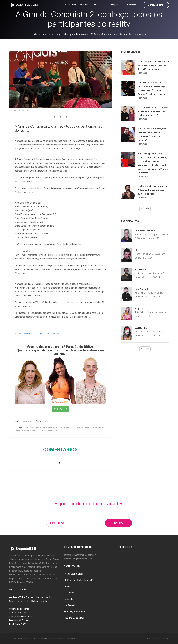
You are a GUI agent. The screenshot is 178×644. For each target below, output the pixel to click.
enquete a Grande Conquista (26, 334)
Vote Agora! (60, 409)
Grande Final (156, 5)
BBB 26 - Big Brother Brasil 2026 (79, 580)
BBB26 (67, 586)
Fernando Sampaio (145, 231)
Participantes (115, 5)
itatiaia (47, 421)
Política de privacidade (158, 638)
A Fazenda (69, 593)
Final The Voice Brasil (74, 618)
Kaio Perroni (141, 289)
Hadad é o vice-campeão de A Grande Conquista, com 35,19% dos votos (153, 190)
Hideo (138, 250)
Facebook (125, 547)
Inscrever (119, 523)
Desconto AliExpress (19, 620)
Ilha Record (69, 605)
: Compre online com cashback (31, 597)
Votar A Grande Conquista (77, 5)
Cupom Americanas (18, 613)
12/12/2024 (143, 73)
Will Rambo (141, 328)
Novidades (132, 5)
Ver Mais (145, 209)
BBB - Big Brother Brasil (75, 612)
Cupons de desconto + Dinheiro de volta (28, 601)
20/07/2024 (143, 98)
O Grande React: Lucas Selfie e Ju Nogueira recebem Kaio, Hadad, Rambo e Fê (153, 111)
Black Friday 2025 (18, 624)
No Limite (68, 599)
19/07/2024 (143, 119)
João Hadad (141, 270)
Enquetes (98, 5)
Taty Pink (140, 308)
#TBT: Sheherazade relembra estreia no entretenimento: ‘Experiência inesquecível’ (153, 65)
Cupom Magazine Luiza (20, 617)
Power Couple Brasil (74, 574)
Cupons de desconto (19, 609)
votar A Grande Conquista (49, 334)
